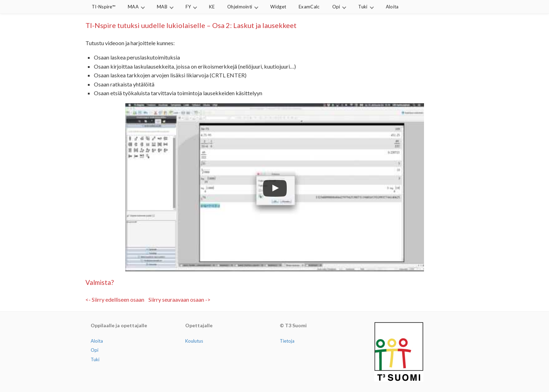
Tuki (363, 7)
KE (212, 7)
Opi (336, 7)
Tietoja (287, 341)
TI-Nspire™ (103, 7)
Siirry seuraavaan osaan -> (179, 299)
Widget (278, 7)
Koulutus (194, 341)
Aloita (392, 7)
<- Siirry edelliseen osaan (115, 299)
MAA (133, 7)
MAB (162, 7)
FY (188, 7)
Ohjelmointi (240, 7)
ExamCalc (309, 7)
